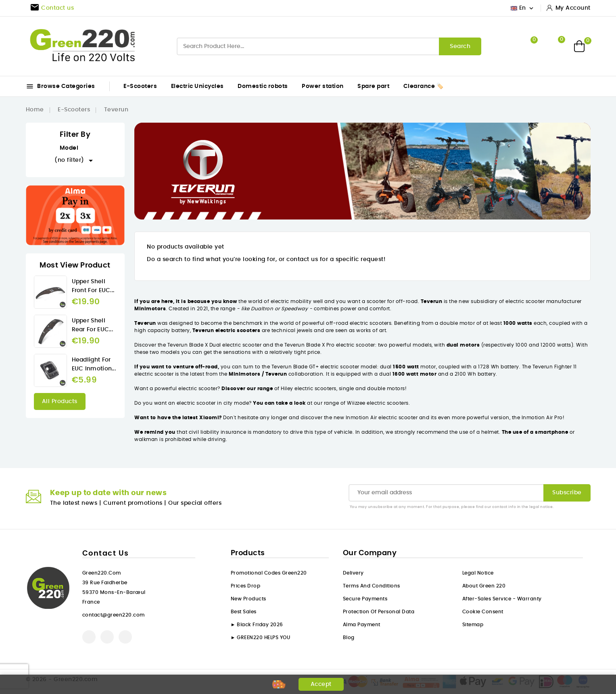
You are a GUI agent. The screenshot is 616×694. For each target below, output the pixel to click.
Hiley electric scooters (308, 389)
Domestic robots (263, 86)
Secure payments (365, 599)
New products (248, 599)
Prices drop (246, 586)
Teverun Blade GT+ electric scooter (316, 367)
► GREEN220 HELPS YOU (261, 638)
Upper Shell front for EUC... (93, 286)
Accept (321, 684)
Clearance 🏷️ (424, 86)
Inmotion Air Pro (542, 418)
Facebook (89, 637)
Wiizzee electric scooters (378, 403)
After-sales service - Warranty (502, 599)
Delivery (353, 573)
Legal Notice (478, 573)
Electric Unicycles (197, 86)
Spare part (373, 86)
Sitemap (473, 625)
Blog (349, 638)
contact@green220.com (114, 615)
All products (60, 401)
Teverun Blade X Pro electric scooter (329, 345)
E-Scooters (140, 86)
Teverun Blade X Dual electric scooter (214, 345)
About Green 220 (484, 586)
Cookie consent (483, 612)
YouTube (107, 637)
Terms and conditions (372, 586)
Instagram (125, 637)
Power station (323, 86)
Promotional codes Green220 (269, 573)
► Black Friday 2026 (257, 625)
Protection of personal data (379, 612)
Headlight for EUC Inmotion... (94, 364)
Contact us (106, 554)
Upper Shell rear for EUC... (93, 325)
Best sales (244, 612)
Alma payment (362, 625)
